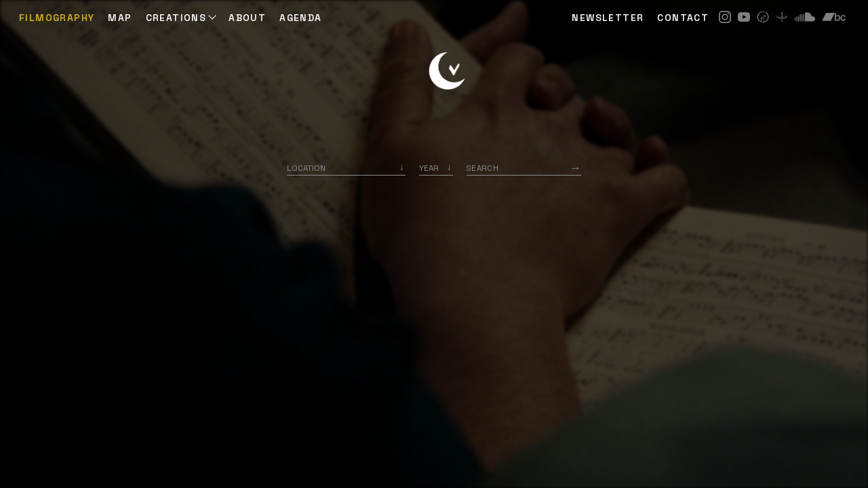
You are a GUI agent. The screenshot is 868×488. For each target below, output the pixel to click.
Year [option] (429, 168)
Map (120, 18)
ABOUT (247, 18)
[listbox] (436, 168)
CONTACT (683, 18)
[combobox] (346, 168)
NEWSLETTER (608, 18)
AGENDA (300, 18)
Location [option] (306, 168)
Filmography (57, 18)
